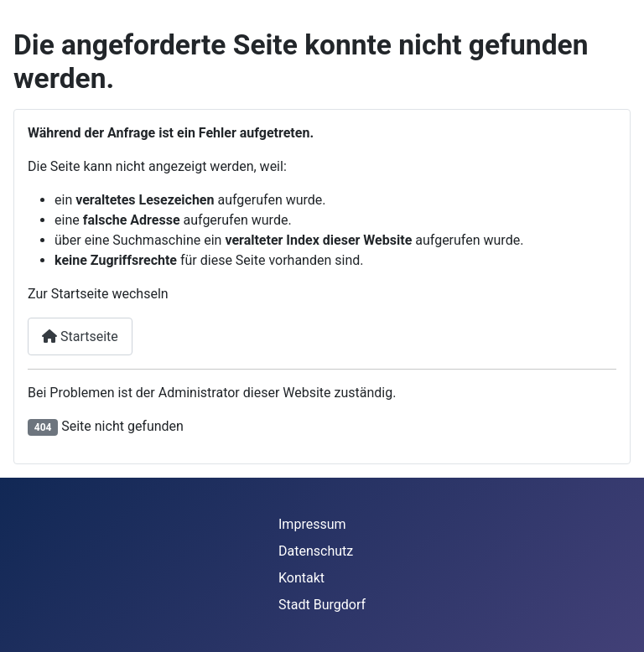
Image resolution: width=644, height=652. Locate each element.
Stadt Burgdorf (322, 605)
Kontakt (301, 578)
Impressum (312, 524)
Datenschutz (316, 551)
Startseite (80, 336)
